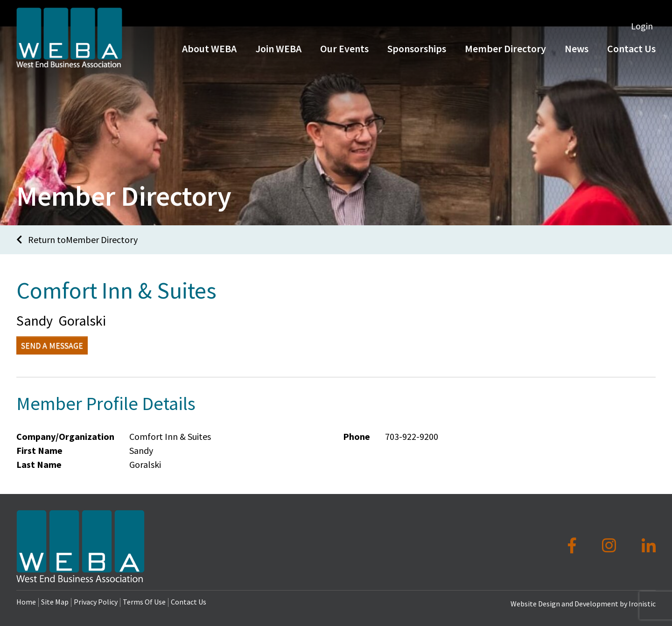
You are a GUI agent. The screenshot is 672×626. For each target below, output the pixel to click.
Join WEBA (278, 55)
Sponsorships (417, 55)
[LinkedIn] (649, 546)
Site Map (55, 602)
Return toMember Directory (77, 240)
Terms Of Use (144, 602)
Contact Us (189, 602)
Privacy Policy (96, 602)
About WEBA (209, 55)
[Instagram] (611, 546)
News (577, 55)
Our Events (344, 55)
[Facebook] (574, 546)
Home (26, 602)
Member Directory (505, 55)
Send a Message (52, 345)
